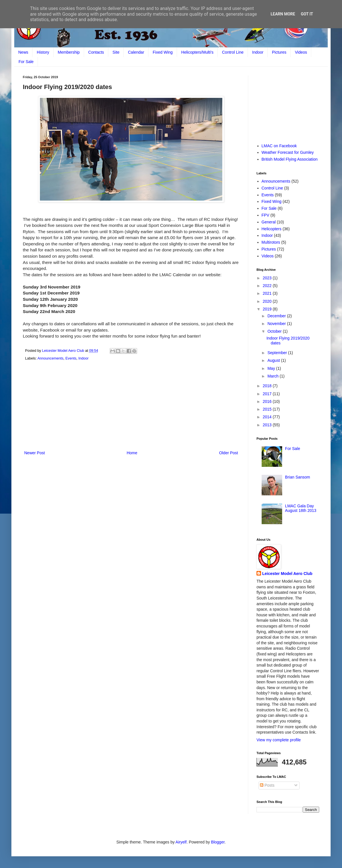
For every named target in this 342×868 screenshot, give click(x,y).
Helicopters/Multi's (197, 52)
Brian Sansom (298, 477)
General (269, 222)
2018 (268, 386)
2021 (268, 293)
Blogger (218, 842)
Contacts (96, 52)
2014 (268, 417)
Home (132, 453)
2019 (268, 309)
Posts (267, 785)
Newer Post (34, 453)
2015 (268, 409)
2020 (268, 301)
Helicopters (272, 229)
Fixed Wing (163, 52)
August (274, 360)
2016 (268, 401)
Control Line (233, 52)
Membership (69, 52)
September (278, 353)
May (272, 368)
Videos (301, 52)
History (43, 52)
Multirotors (271, 242)
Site (116, 52)
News (23, 52)
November (277, 324)
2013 (268, 425)
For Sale (26, 62)
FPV (265, 215)
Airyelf (181, 842)
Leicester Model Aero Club (287, 574)
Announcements (50, 358)
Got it (307, 14)
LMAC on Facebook (279, 146)
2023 (268, 278)
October (275, 331)
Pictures (279, 52)
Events (71, 358)
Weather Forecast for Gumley (288, 152)
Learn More (283, 14)
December (277, 316)
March (273, 376)
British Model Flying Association (290, 159)
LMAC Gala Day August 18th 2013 (301, 508)
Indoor (258, 52)
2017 (268, 394)
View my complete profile (279, 740)
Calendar (136, 52)
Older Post (229, 453)
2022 (268, 286)
